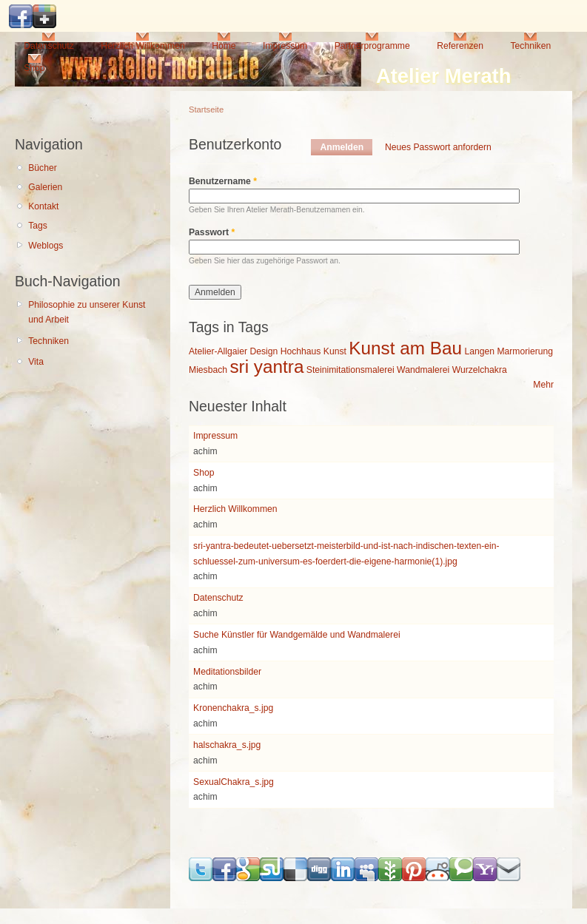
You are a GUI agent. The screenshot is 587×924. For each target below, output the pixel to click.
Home (224, 46)
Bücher (43, 168)
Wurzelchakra (480, 370)
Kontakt (43, 206)
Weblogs (46, 246)
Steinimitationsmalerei (350, 370)
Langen (479, 351)
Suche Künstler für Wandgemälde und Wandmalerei (297, 635)
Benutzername (223, 181)
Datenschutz (49, 46)
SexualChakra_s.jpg (234, 782)
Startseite (206, 109)
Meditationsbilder (227, 672)
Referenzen (460, 46)
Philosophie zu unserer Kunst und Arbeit (87, 313)
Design (264, 351)
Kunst (335, 351)
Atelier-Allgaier (218, 351)
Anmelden (346, 147)
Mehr (543, 385)
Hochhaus (301, 351)
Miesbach (208, 370)
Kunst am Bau (405, 348)
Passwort (212, 232)
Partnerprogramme (372, 46)
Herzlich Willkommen (142, 46)
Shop (34, 68)
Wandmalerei (423, 370)
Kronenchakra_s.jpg (233, 708)
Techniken (530, 46)
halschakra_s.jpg (227, 745)
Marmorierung (525, 351)
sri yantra (266, 367)
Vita (36, 362)
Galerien (45, 187)
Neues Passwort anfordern (438, 147)
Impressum (285, 46)
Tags (38, 226)
